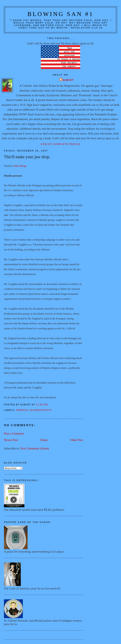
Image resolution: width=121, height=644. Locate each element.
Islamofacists (41, 410)
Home (44, 440)
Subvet (68, 80)
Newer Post (11, 440)
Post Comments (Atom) (35, 448)
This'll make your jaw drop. (27, 157)
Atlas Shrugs (20, 166)
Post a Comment (14, 433)
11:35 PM (42, 405)
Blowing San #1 (60, 14)
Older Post (76, 440)
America (22, 410)
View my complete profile (60, 144)
